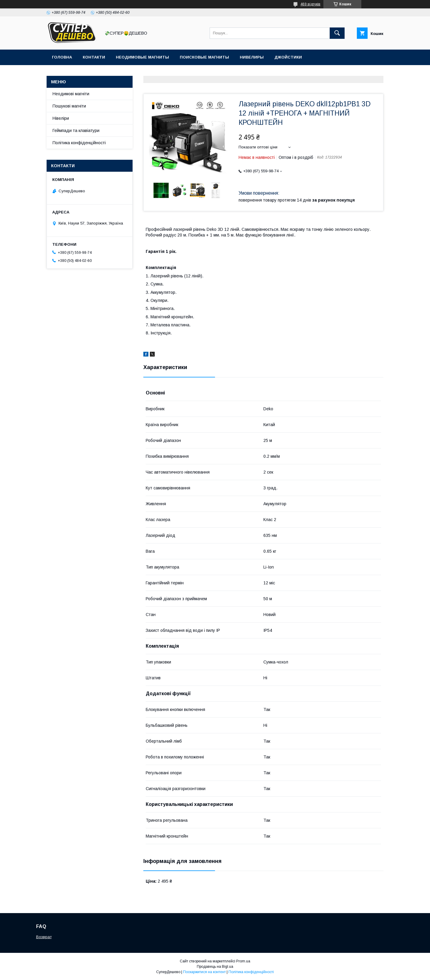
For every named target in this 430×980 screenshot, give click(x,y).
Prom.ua (243, 961)
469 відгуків (310, 4)
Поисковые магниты (204, 57)
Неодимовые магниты (142, 57)
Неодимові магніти (71, 94)
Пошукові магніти (69, 106)
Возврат (44, 937)
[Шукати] (337, 33)
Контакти (94, 57)
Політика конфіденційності (79, 143)
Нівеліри (61, 118)
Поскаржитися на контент (204, 972)
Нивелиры (252, 57)
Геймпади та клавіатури (76, 130)
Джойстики (288, 57)
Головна (62, 57)
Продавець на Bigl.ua (215, 967)
